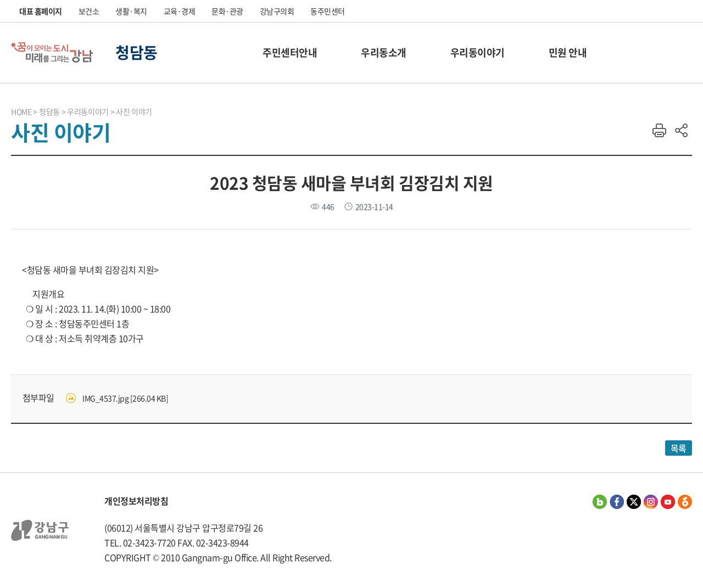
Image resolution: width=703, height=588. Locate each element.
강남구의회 (277, 11)
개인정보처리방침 (136, 501)
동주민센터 (328, 11)
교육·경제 (180, 11)
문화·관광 (227, 11)
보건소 (89, 11)
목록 (679, 448)
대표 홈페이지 (41, 11)
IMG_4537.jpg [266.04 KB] (125, 398)
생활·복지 (131, 11)
